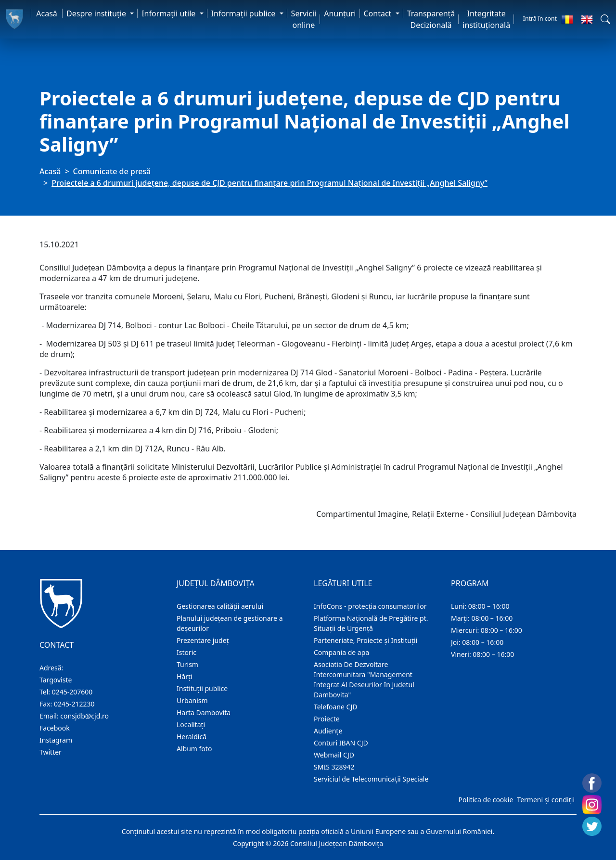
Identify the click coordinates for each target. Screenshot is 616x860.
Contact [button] (379, 13)
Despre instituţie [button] (97, 13)
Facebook (55, 728)
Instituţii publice (202, 688)
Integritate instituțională (486, 19)
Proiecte (327, 719)
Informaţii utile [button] (169, 13)
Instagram (56, 740)
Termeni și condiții (546, 800)
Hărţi (185, 676)
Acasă (47, 13)
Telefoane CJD (335, 707)
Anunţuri (340, 13)
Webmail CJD (334, 755)
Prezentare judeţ (203, 640)
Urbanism (192, 700)
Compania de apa (341, 652)
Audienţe (328, 731)
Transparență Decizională (431, 19)
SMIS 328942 (334, 767)
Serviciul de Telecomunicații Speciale (371, 779)
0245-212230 (74, 704)
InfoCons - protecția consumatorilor (370, 606)
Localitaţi (191, 725)
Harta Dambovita (204, 712)
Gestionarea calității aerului (220, 606)
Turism (187, 664)
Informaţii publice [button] (244, 13)
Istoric (186, 652)
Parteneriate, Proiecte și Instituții (366, 640)
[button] (605, 19)
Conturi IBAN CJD (341, 743)
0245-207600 (72, 692)
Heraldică (192, 737)
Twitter (51, 752)
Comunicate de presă (112, 171)
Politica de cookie (486, 800)
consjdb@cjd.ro (84, 716)
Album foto (194, 749)
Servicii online (304, 19)
